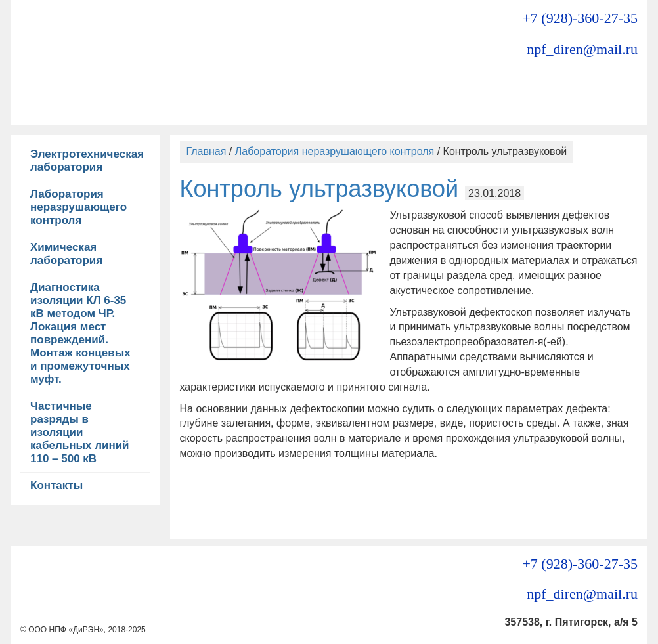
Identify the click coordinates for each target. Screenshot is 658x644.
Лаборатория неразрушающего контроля (78, 207)
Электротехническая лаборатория (87, 161)
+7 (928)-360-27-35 (580, 18)
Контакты (56, 485)
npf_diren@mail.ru (582, 49)
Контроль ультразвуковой (319, 189)
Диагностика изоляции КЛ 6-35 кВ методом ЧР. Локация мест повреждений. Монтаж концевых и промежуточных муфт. (80, 333)
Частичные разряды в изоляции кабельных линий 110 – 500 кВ (80, 432)
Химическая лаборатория (66, 254)
